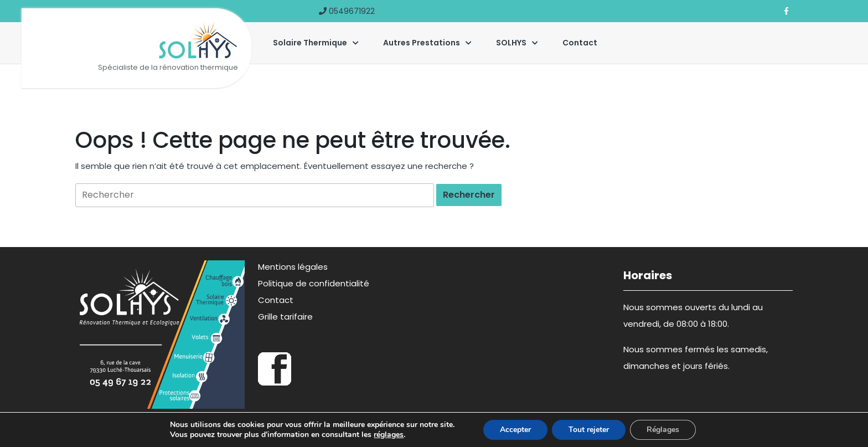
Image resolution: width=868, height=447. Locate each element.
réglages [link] (389, 435)
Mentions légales (293, 267)
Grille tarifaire (285, 317)
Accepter (515, 430)
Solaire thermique (310, 43)
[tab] (469, 195)
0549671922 (347, 11)
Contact (580, 43)
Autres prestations (422, 43)
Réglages (663, 430)
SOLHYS (511, 43)
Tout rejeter (589, 430)
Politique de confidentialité (314, 283)
